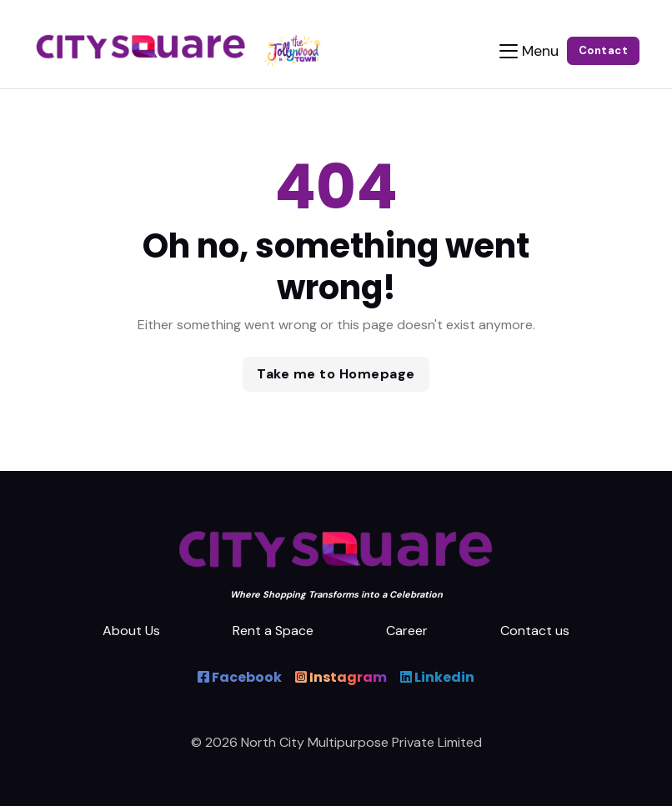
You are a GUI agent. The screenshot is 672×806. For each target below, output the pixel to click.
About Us (131, 631)
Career (407, 631)
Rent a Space (273, 631)
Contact (604, 50)
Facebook (240, 677)
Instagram (341, 677)
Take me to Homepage (336, 374)
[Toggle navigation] (529, 51)
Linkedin (437, 677)
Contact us (535, 631)
